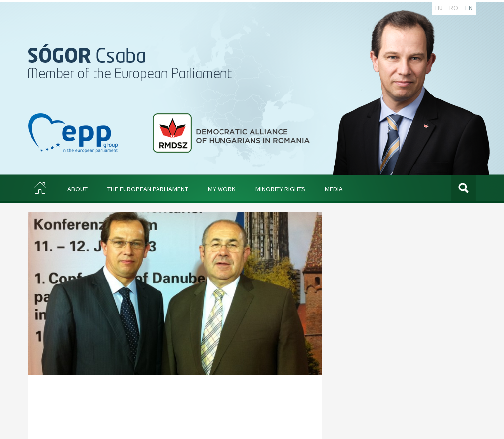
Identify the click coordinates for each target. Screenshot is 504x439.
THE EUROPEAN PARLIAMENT (148, 189)
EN (469, 8)
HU (439, 8)
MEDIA (334, 189)
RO (454, 8)
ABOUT (78, 189)
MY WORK (222, 189)
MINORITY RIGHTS (280, 189)
